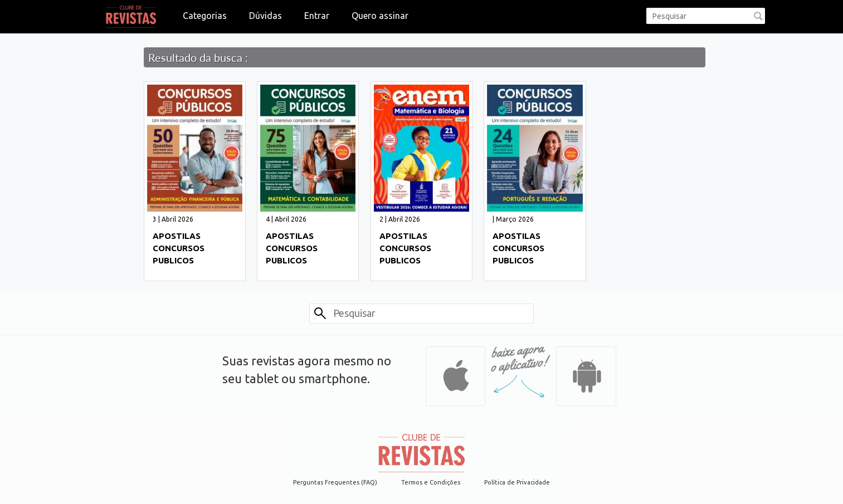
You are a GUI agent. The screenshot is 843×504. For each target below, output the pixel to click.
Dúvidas (265, 16)
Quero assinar (380, 16)
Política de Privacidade (517, 482)
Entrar (317, 16)
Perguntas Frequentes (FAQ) (335, 482)
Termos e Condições (431, 482)
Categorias (205, 16)
